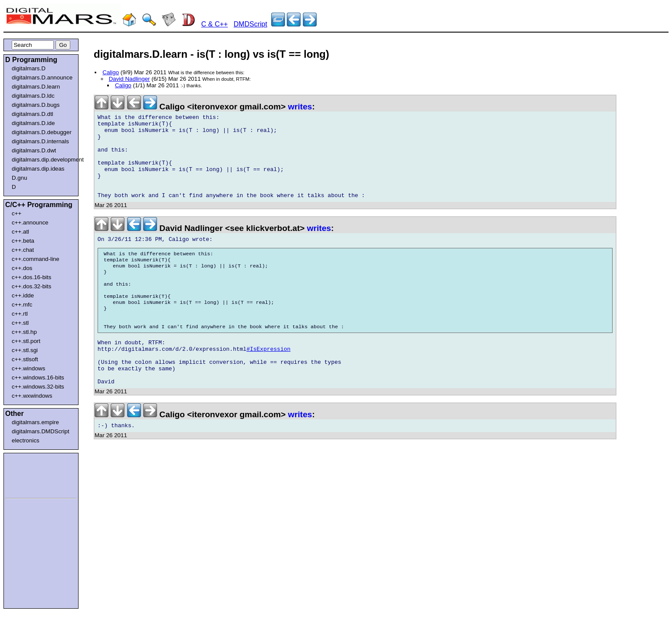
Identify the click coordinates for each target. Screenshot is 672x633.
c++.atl (20, 232)
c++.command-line (36, 259)
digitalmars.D (29, 68)
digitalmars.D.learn (36, 87)
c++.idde (23, 295)
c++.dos (22, 268)
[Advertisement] (31, 474)
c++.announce (30, 223)
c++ (16, 213)
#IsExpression (268, 382)
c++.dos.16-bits (31, 277)
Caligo (111, 72)
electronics (26, 440)
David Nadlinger (129, 79)
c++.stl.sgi (25, 350)
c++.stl (20, 323)
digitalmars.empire (35, 422)
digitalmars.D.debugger (42, 132)
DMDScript (251, 24)
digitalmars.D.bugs (36, 105)
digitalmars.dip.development (43, 160)
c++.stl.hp (24, 332)
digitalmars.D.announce (42, 77)
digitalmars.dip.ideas (38, 169)
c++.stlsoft (25, 359)
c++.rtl (20, 314)
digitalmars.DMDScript (41, 431)
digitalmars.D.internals (40, 141)
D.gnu (20, 178)
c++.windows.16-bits (38, 377)
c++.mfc (22, 305)
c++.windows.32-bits (38, 387)
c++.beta (23, 241)
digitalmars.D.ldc (33, 96)
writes (300, 107)
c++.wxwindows (32, 396)
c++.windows (28, 368)
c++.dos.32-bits (31, 286)
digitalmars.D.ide (33, 123)
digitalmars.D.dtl (33, 114)
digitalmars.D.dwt (34, 150)
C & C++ (215, 24)
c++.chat (23, 250)
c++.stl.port (26, 341)
